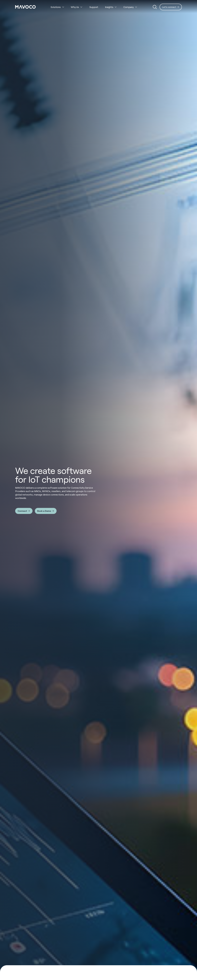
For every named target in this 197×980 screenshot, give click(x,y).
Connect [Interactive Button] (22, 511)
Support (94, 7)
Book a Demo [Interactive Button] (44, 511)
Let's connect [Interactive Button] (169, 7)
